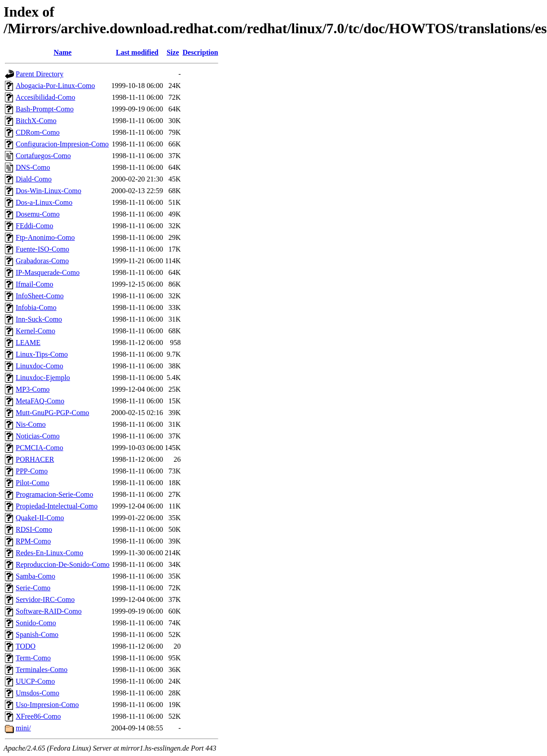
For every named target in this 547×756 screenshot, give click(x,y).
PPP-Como (32, 471)
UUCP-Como (35, 681)
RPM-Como (33, 541)
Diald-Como (34, 179)
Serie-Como (33, 588)
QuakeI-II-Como (40, 518)
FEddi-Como (35, 226)
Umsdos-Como (37, 693)
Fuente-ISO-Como (42, 249)
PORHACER (35, 459)
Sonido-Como (36, 623)
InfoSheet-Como (40, 296)
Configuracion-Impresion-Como (62, 144)
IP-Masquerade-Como (48, 272)
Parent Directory (40, 74)
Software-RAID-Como (49, 611)
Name (62, 52)
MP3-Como (33, 389)
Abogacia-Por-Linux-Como (55, 86)
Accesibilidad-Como (45, 97)
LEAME (28, 343)
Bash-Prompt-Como (45, 109)
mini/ (23, 728)
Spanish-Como (37, 634)
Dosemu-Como (38, 214)
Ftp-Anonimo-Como (45, 237)
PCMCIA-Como (40, 448)
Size (173, 52)
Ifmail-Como (35, 284)
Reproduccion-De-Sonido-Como (63, 564)
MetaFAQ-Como (40, 401)
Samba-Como (35, 576)
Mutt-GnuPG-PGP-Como (53, 413)
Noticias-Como (38, 436)
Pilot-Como (33, 483)
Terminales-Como (42, 670)
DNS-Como (33, 167)
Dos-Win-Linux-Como (49, 191)
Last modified (137, 52)
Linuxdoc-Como (40, 366)
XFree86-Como (38, 716)
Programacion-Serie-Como (54, 494)
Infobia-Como (36, 307)
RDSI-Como (34, 529)
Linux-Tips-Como (42, 354)
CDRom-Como (38, 132)
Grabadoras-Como (42, 261)
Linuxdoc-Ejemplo (43, 378)
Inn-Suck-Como (39, 319)
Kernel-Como (35, 331)
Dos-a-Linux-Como (44, 202)
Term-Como (33, 658)
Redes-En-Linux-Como (49, 553)
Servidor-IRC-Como (45, 599)
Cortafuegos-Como (43, 156)
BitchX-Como (36, 121)
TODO (26, 646)
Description (201, 52)
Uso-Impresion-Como (47, 705)
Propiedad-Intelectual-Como (57, 506)
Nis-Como (31, 424)
